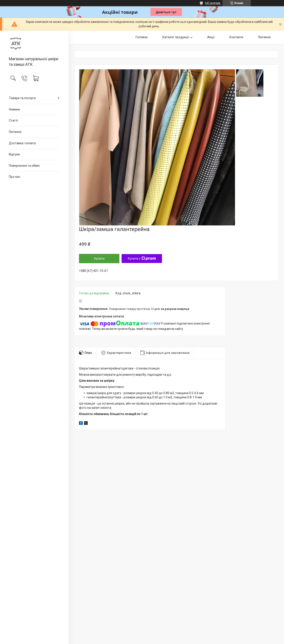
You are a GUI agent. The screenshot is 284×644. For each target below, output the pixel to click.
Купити (99, 259)
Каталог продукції (176, 37)
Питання (15, 132)
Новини (14, 109)
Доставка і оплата (22, 143)
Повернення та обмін (24, 166)
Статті (13, 120)
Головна (142, 37)
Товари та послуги (22, 98)
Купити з (142, 259)
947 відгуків (213, 3)
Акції (211, 37)
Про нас (15, 177)
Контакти (236, 37)
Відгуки (14, 154)
